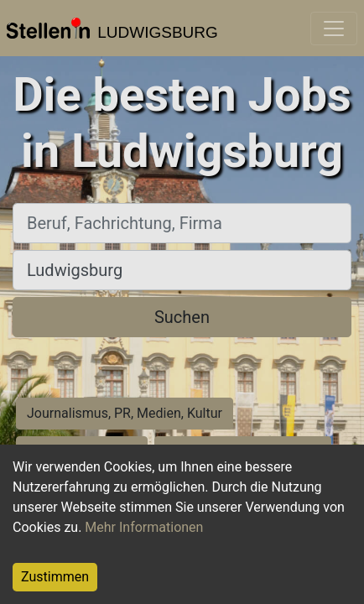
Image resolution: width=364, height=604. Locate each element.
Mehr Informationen (144, 527)
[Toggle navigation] (334, 29)
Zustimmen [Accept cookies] (55, 577)
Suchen (182, 317)
